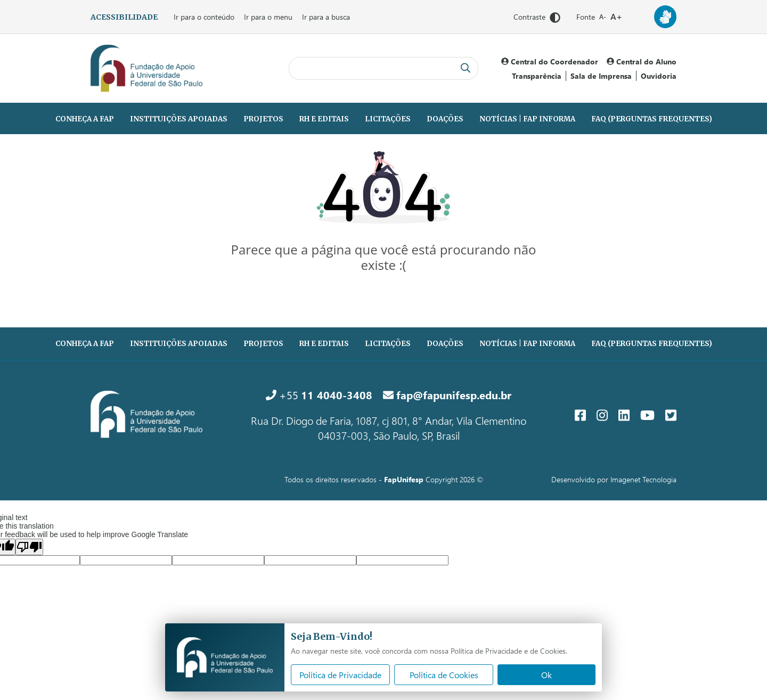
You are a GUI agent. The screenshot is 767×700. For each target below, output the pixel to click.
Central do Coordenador (550, 61)
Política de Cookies (444, 675)
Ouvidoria (659, 76)
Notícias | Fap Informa (527, 119)
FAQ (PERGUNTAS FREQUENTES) (652, 119)
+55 (319, 394)
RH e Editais (324, 119)
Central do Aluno (642, 61)
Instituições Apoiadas (179, 119)
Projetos (263, 119)
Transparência (537, 76)
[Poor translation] (29, 547)
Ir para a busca (326, 17)
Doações (445, 119)
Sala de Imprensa (601, 76)
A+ (616, 16)
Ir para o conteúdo (204, 17)
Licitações (388, 119)
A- (603, 17)
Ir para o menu (268, 17)
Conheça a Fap (85, 119)
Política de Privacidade (340, 675)
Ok (546, 675)
